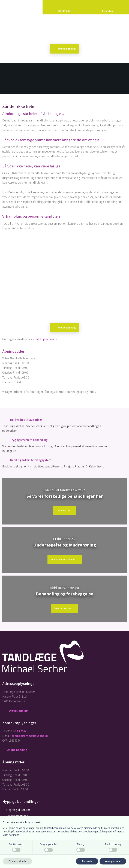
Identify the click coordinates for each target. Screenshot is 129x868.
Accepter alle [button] (113, 861)
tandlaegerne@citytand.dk (30, 736)
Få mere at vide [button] (17, 861)
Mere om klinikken (63, 608)
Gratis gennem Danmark (63, 559)
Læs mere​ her (63, 511)
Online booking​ (67, 49)
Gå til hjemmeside (46, 339)
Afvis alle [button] (87, 861)
